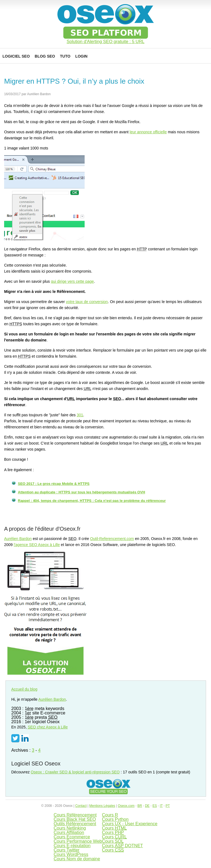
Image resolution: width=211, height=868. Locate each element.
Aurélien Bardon (18, 539)
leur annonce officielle (148, 132)
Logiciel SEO (16, 56)
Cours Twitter (66, 850)
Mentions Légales (102, 806)
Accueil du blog (24, 689)
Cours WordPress (71, 854)
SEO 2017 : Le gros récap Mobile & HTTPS (54, 484)
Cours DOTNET (122, 846)
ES (155, 806)
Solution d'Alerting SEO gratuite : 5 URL (105, 42)
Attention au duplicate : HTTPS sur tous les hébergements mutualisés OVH (81, 492)
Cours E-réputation (72, 846)
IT (161, 806)
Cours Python (115, 819)
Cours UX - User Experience (130, 824)
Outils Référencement (75, 824)
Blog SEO (45, 56)
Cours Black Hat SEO (75, 819)
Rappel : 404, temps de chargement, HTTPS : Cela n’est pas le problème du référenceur (92, 501)
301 (80, 415)
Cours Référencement (75, 815)
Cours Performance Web (78, 841)
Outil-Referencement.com (112, 539)
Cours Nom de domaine (77, 859)
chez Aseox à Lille (48, 727)
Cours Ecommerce (72, 837)
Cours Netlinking (70, 828)
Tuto (65, 56)
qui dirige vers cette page (72, 281)
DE (147, 806)
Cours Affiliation (69, 832)
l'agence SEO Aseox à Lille (37, 545)
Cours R (110, 815)
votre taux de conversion (87, 302)
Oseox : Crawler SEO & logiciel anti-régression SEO (75, 772)
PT (168, 806)
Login (81, 56)
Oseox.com (126, 806)
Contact (81, 806)
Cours (114, 828)
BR (140, 806)
